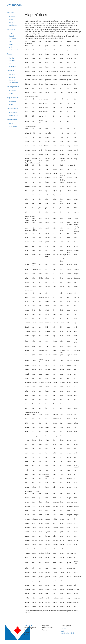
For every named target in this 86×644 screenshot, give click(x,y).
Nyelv (11, 47)
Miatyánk (12, 74)
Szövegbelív (13, 126)
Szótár (11, 94)
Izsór (63, 631)
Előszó (11, 20)
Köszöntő (12, 17)
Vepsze (63, 629)
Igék (10, 64)
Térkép (11, 33)
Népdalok (12, 77)
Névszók (12, 61)
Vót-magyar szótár (13, 87)
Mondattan (12, 66)
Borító (11, 123)
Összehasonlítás (13, 109)
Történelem (13, 39)
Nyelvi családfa (14, 50)
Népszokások (13, 83)
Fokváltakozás (14, 115)
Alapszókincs (13, 113)
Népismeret (11, 29)
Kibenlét (11, 36)
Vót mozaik (14, 5)
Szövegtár (11, 70)
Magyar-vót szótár (13, 98)
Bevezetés (11, 13)
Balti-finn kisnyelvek (68, 633)
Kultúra (11, 44)
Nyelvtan (10, 54)
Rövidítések (13, 25)
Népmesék (12, 80)
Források (12, 22)
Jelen (11, 42)
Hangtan (12, 58)
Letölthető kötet (12, 119)
